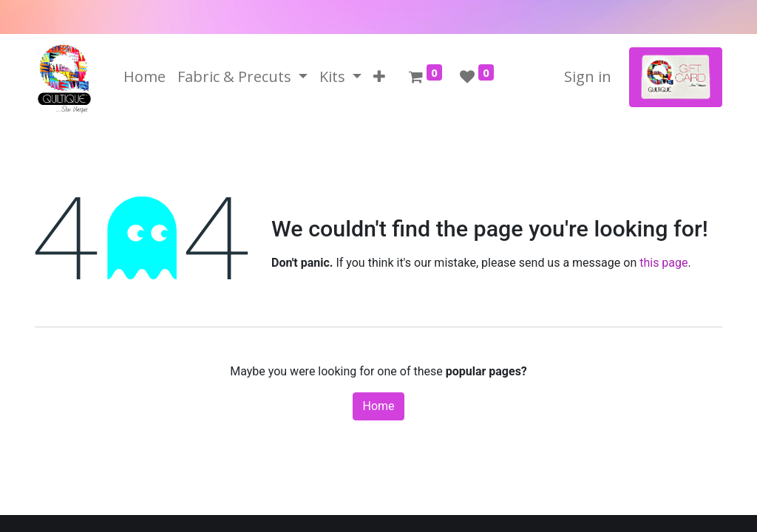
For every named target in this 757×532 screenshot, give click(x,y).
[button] (379, 77)
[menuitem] (145, 77)
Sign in (588, 76)
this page (663, 263)
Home (378, 406)
